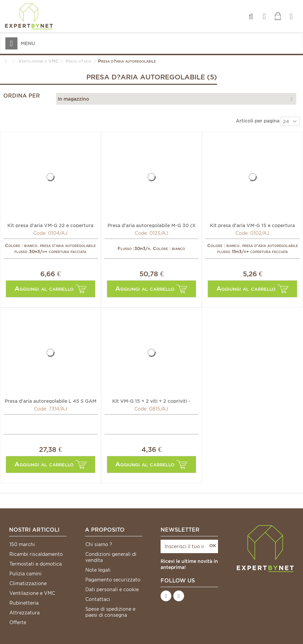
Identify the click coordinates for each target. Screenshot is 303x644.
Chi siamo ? (99, 544)
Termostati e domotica (36, 564)
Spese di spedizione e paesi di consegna (110, 612)
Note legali (98, 570)
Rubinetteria (24, 603)
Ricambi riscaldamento (36, 554)
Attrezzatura (25, 613)
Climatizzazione (28, 583)
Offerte (18, 622)
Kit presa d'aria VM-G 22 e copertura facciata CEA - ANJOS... (50, 225)
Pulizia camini (26, 574)
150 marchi (22, 544)
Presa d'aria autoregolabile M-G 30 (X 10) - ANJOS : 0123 (151, 225)
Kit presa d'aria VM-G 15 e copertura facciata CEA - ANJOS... (252, 225)
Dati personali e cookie (112, 589)
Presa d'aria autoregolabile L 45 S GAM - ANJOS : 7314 (51, 401)
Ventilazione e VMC (32, 593)
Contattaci (98, 599)
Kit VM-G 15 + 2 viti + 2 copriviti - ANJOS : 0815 (151, 401)
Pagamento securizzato (113, 580)
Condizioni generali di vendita (111, 557)
